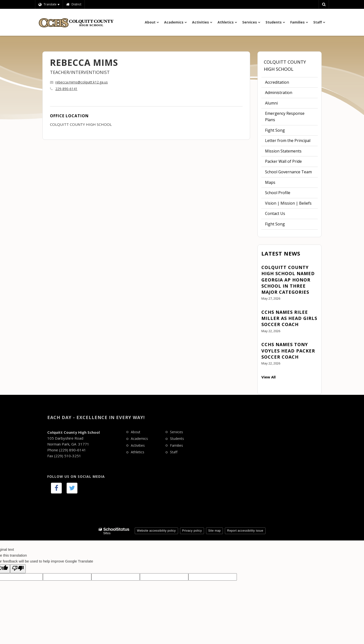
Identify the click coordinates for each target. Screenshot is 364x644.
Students (177, 439)
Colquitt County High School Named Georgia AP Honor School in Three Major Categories (288, 280)
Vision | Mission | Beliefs (288, 203)
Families (176, 445)
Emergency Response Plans (285, 117)
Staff (174, 452)
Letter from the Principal (288, 141)
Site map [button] (214, 531)
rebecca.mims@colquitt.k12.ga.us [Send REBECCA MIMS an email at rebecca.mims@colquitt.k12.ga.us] (82, 82)
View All (268, 377)
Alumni (271, 103)
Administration (279, 93)
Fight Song (275, 130)
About (136, 432)
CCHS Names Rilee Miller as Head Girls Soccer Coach (289, 318)
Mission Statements (283, 151)
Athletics (138, 452)
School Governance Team (288, 172)
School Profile (278, 193)
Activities (138, 445)
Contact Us (275, 213)
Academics (139, 439)
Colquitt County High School (285, 65)
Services (176, 432)
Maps (270, 182)
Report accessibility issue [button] (245, 531)
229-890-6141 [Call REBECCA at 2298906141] (66, 89)
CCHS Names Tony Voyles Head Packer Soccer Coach (288, 351)
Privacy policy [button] (192, 531)
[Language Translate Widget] (49, 4)
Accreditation (277, 82)
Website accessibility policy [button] (156, 531)
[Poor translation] (18, 569)
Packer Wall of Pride (283, 161)
